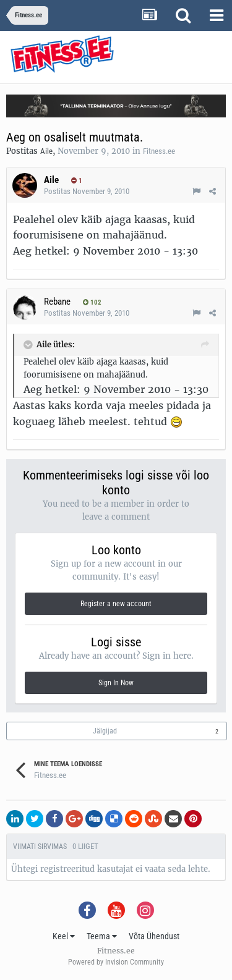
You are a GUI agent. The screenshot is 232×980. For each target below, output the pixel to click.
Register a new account (116, 604)
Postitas (87, 191)
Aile (46, 151)
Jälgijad (105, 731)
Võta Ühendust (154, 936)
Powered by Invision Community (116, 962)
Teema (102, 936)
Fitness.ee (159, 151)
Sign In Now (116, 683)
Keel (64, 936)
